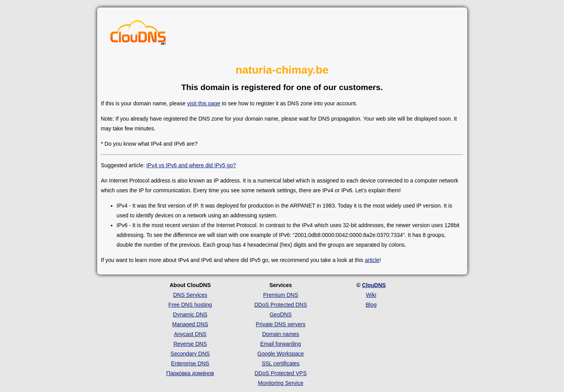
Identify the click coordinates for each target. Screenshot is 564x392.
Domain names (280, 334)
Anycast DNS (190, 334)
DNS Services (190, 295)
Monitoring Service (281, 383)
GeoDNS (280, 314)
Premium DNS (281, 295)
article (372, 260)
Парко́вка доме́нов (190, 373)
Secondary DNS (190, 354)
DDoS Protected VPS (281, 373)
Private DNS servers (281, 324)
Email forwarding (280, 344)
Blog (371, 305)
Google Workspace (281, 354)
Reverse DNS (190, 344)
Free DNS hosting (190, 305)
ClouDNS (374, 285)
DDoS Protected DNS (281, 305)
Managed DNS (190, 324)
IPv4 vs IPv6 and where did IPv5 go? (191, 165)
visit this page (204, 103)
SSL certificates (281, 363)
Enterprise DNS (190, 363)
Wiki (371, 295)
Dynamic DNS (190, 314)
